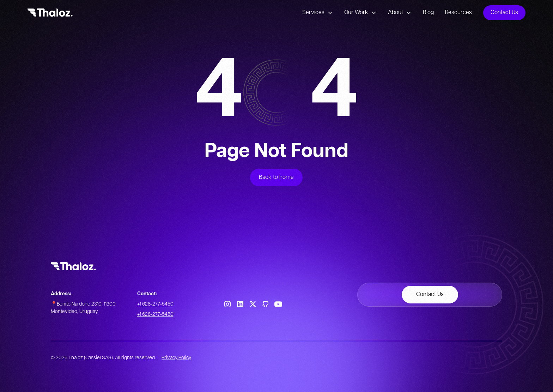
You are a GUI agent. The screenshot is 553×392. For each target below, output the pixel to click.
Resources (458, 13)
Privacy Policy (176, 358)
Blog (428, 13)
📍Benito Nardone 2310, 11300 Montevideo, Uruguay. (83, 308)
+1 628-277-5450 (155, 304)
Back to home (276, 177)
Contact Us (504, 13)
